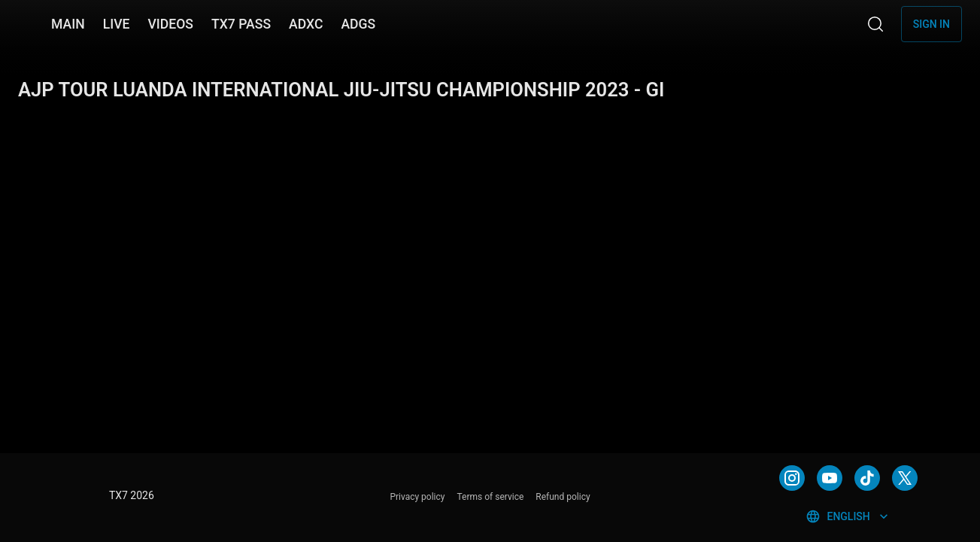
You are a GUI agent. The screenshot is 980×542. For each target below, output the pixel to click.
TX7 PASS (241, 24)
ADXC (306, 24)
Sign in (931, 24)
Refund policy (563, 497)
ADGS (358, 24)
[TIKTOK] (867, 478)
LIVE (117, 24)
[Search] (875, 24)
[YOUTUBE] (830, 478)
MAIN (68, 24)
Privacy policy (417, 497)
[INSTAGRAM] (792, 478)
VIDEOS (170, 24)
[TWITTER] (905, 478)
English (848, 516)
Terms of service (491, 497)
